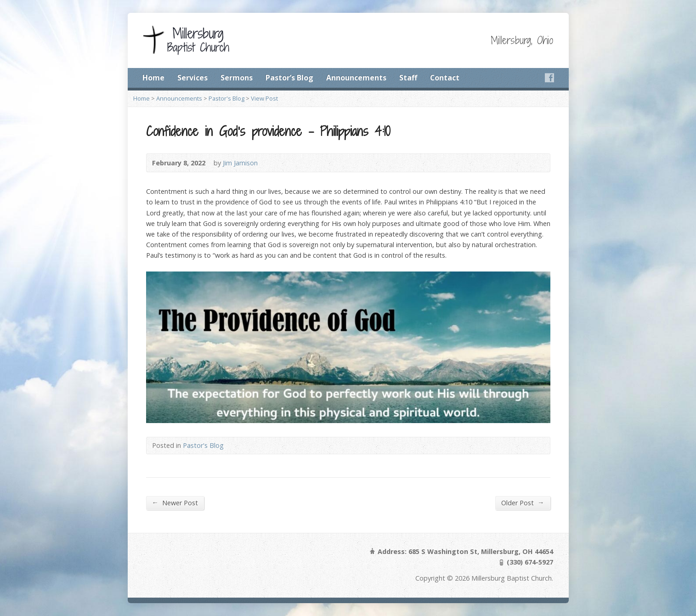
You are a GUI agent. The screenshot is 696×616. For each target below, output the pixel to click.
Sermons (237, 78)
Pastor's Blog (226, 98)
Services (192, 78)
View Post (264, 98)
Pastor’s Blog (289, 78)
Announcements (356, 78)
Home (153, 78)
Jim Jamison (240, 163)
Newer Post (175, 503)
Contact (445, 78)
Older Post (523, 503)
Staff (408, 78)
